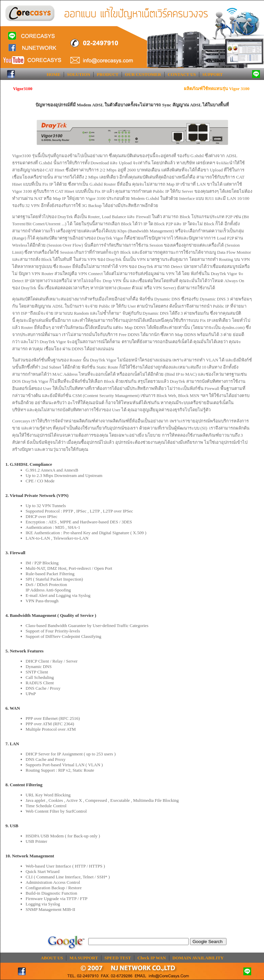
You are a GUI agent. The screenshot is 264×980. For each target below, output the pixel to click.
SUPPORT (213, 74)
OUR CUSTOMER (143, 74)
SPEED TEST (118, 958)
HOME (54, 74)
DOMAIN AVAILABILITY (198, 958)
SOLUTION (79, 74)
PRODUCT (107, 74)
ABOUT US (52, 958)
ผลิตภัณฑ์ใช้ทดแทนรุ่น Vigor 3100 (217, 89)
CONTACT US (182, 74)
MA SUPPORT (84, 958)
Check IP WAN (151, 958)
